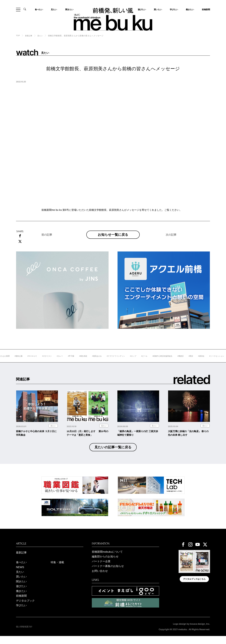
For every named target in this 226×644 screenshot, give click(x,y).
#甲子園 (86, 361)
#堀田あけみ (113, 361)
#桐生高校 (99, 361)
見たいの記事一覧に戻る (113, 452)
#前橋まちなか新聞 (14, 361)
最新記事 (22, 558)
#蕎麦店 (202, 361)
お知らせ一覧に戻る (113, 237)
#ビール (164, 361)
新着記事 (29, 36)
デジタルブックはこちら (194, 585)
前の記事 (47, 241)
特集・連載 (58, 568)
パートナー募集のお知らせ (109, 573)
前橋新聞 (206, 9)
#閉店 (213, 361)
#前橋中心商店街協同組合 (183, 361)
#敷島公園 (31, 361)
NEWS (20, 573)
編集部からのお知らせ (106, 563)
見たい (54, 9)
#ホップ (152, 361)
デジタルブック (26, 608)
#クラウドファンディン (134, 361)
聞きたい (69, 9)
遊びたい (22, 593)
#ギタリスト (61, 361)
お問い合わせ (100, 578)
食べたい (39, 9)
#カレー (74, 361)
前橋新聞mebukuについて (108, 558)
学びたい (174, 9)
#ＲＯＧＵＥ (45, 361)
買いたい (158, 9)
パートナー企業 (102, 568)
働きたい (190, 9)
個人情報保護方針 (25, 635)
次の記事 (171, 241)
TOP (18, 36)
